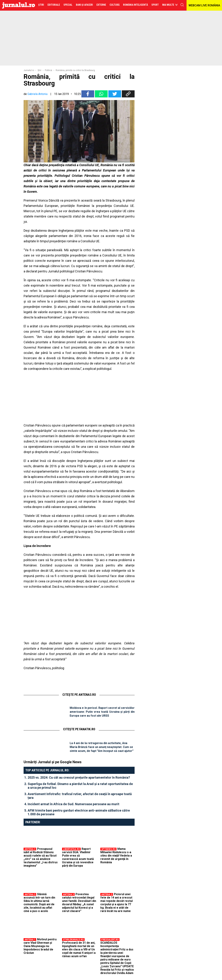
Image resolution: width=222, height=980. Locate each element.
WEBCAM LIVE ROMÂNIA (204, 5)
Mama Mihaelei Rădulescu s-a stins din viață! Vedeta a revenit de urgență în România (116, 856)
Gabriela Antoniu (38, 94)
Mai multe (168, 5)
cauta (182, 5)
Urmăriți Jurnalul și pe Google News (53, 762)
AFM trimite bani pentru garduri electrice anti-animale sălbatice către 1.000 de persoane (79, 812)
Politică (48, 70)
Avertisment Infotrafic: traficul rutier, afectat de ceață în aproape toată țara (80, 796)
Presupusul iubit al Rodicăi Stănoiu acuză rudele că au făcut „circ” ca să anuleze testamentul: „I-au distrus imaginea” (41, 857)
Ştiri (39, 70)
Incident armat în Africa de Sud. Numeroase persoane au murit (73, 804)
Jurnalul (19, 5)
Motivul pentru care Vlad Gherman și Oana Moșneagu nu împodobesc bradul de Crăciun (40, 946)
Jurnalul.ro (29, 70)
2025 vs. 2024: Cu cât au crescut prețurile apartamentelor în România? (79, 777)
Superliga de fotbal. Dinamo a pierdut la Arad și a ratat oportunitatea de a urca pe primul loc (80, 786)
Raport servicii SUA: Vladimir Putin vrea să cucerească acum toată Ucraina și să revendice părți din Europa (78, 857)
